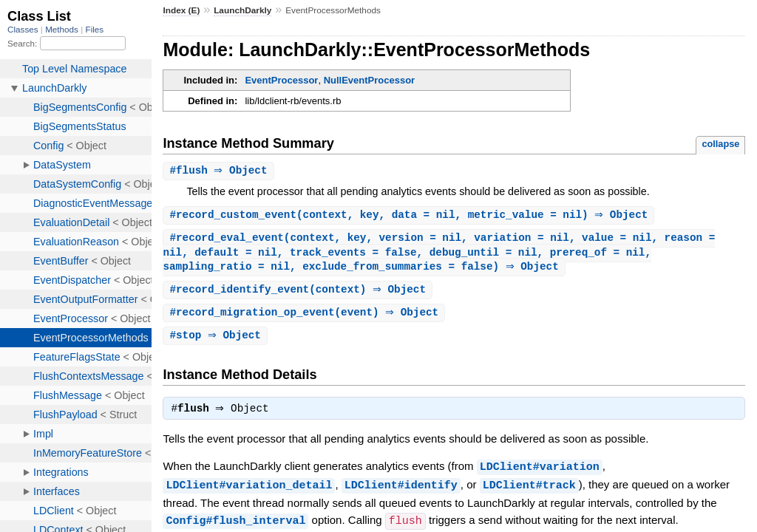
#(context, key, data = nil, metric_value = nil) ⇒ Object (410, 216)
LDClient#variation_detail (249, 491)
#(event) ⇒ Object (306, 317)
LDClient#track (529, 491)
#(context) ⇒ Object (299, 294)
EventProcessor (281, 80)
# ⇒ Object (220, 171)
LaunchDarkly (242, 10)
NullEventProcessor (370, 80)
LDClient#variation (540, 474)
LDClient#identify (401, 491)
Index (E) (181, 10)
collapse (720, 144)
